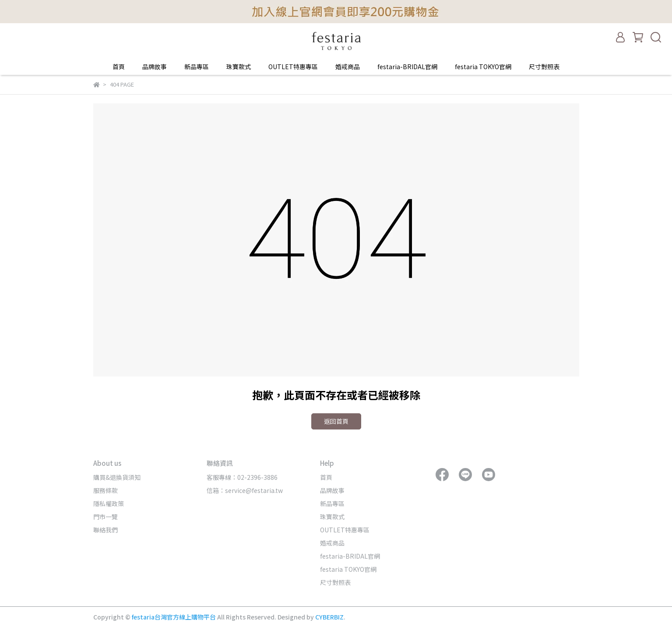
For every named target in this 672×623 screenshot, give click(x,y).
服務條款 (106, 490)
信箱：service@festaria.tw (245, 490)
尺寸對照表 (544, 67)
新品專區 (197, 67)
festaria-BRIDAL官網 (407, 67)
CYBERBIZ (329, 617)
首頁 (119, 67)
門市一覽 (106, 517)
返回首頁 (336, 421)
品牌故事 (155, 67)
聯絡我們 (106, 530)
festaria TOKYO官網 (483, 67)
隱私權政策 (109, 503)
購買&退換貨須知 (117, 477)
